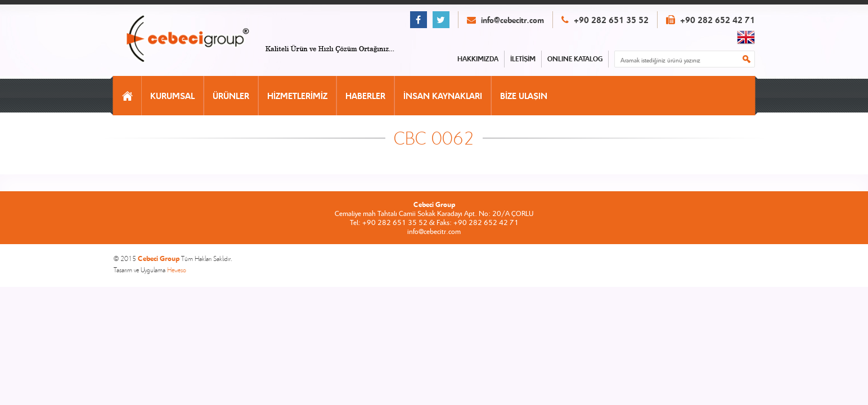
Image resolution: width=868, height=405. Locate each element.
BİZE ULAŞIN (524, 96)
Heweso (177, 270)
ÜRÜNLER (231, 96)
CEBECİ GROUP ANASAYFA (200, 40)
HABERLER (365, 96)
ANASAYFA (127, 96)
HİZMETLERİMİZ (297, 96)
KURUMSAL (172, 96)
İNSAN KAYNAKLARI (443, 96)
